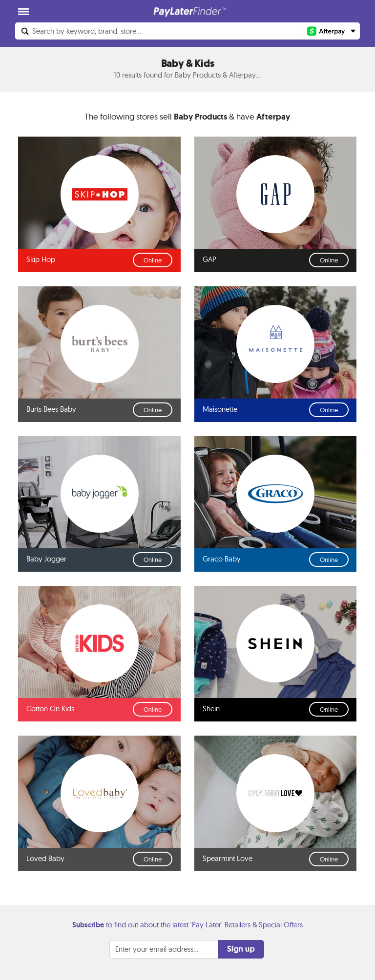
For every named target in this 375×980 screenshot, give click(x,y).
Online (153, 260)
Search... (87, 31)
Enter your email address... (157, 949)
